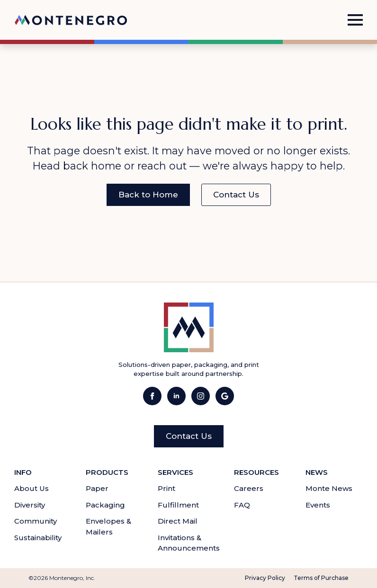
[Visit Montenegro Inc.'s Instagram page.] (201, 396)
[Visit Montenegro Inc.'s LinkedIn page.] (176, 396)
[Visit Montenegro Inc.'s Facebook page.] (152, 396)
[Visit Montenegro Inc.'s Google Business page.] (225, 396)
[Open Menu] (355, 20)
